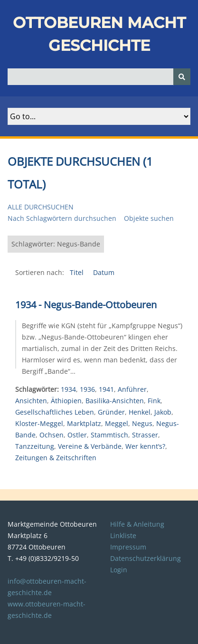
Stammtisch (109, 435)
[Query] (99, 77)
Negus (142, 423)
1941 (106, 389)
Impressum (128, 547)
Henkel (140, 412)
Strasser (145, 435)
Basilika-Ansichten (115, 401)
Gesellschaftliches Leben (55, 412)
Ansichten (31, 401)
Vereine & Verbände (90, 446)
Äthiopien (66, 401)
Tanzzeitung (35, 446)
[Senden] (182, 77)
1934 (68, 389)
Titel (78, 272)
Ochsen (52, 435)
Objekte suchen (149, 218)
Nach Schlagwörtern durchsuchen (62, 218)
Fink (154, 401)
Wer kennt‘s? (145, 446)
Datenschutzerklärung (146, 558)
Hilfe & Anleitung (137, 524)
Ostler (77, 435)
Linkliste (123, 535)
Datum (104, 272)
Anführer (132, 389)
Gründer (111, 412)
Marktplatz (84, 423)
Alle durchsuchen (41, 207)
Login (119, 570)
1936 (87, 389)
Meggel (117, 423)
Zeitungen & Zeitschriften (56, 458)
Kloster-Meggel (39, 423)
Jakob (163, 412)
